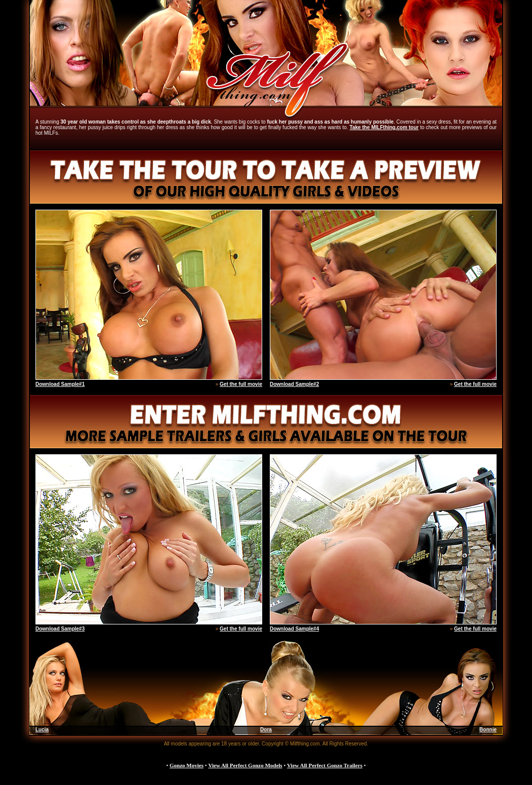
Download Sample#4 (294, 629)
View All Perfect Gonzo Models (245, 765)
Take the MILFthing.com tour (384, 127)
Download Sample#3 (60, 629)
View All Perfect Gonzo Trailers (325, 765)
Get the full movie (241, 384)
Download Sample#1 (60, 384)
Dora (266, 730)
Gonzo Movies (187, 765)
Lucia (42, 730)
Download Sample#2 (294, 384)
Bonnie (488, 730)
